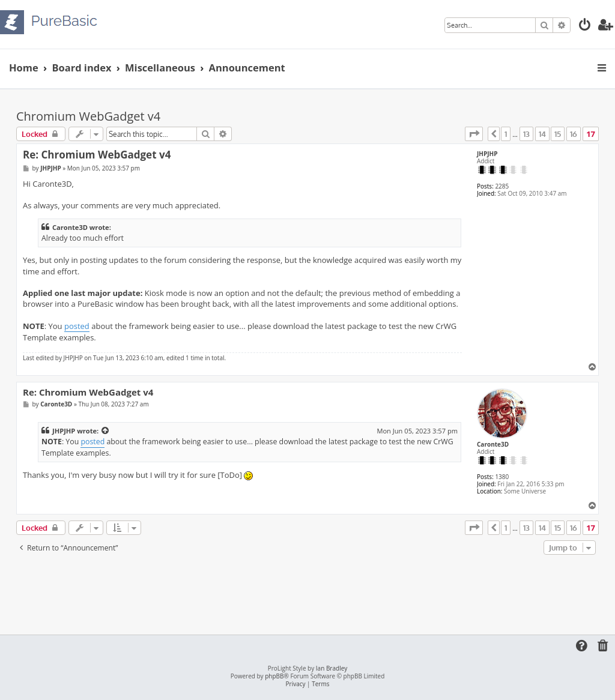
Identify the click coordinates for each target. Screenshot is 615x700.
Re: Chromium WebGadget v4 (97, 155)
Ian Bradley (332, 668)
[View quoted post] (106, 431)
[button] (474, 134)
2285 (502, 186)
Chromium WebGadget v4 (88, 116)
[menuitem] (585, 26)
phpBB (274, 676)
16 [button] (574, 134)
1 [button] (506, 134)
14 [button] (542, 134)
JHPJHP (487, 154)
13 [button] (526, 134)
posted (77, 326)
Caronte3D (493, 444)
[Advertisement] (307, 591)
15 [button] (558, 134)
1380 (502, 477)
